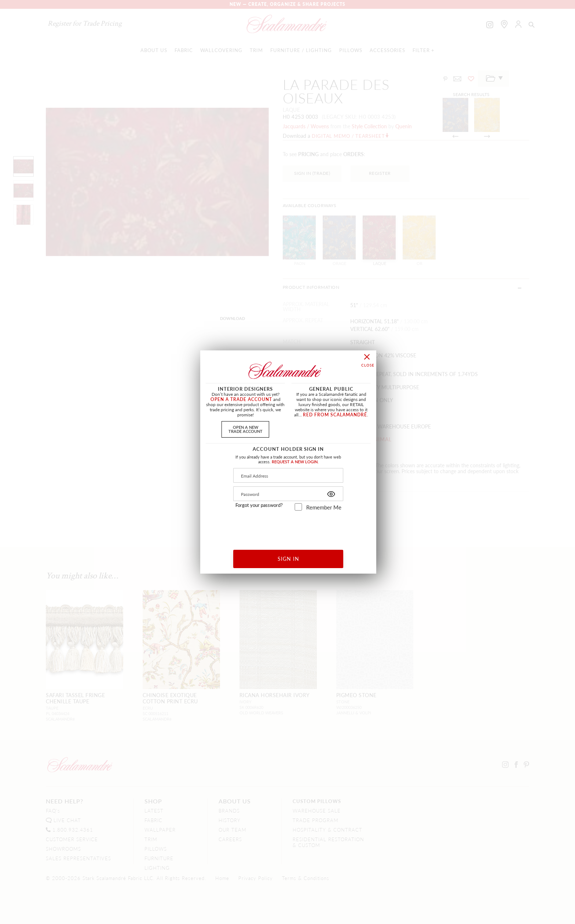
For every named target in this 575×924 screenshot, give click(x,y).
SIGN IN (288, 559)
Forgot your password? (259, 505)
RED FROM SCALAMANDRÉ (335, 415)
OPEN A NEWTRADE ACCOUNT (246, 429)
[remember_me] (298, 507)
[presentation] (288, 528)
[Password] (288, 494)
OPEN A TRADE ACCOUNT (241, 399)
